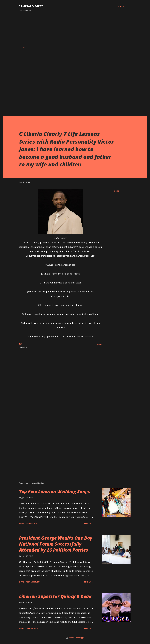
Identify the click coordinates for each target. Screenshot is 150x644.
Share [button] (117, 191)
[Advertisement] (75, 29)
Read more (89, 523)
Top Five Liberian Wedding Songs (55, 491)
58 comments (32, 628)
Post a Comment (33, 582)
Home (22, 47)
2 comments (31, 523)
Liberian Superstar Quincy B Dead (55, 596)
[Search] (121, 6)
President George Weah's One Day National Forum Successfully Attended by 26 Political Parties (56, 544)
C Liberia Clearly (31, 6)
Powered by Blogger (75, 638)
